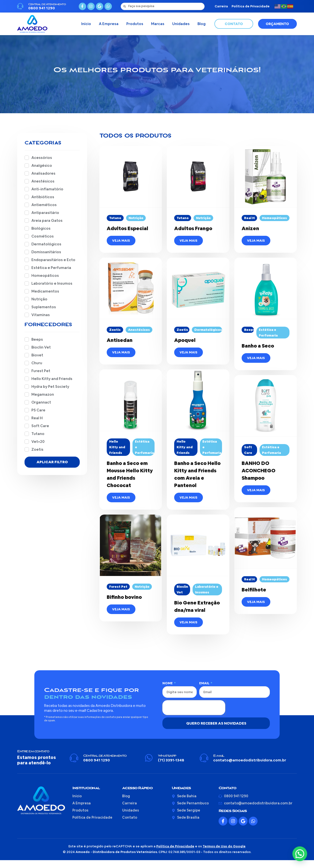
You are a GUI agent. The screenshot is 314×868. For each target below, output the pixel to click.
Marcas (158, 24)
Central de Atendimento (47, 4)
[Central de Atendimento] (20, 6)
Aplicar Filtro (52, 470)
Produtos (135, 24)
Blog (202, 24)
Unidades (181, 24)
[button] (300, 854)
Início (86, 24)
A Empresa (109, 24)
